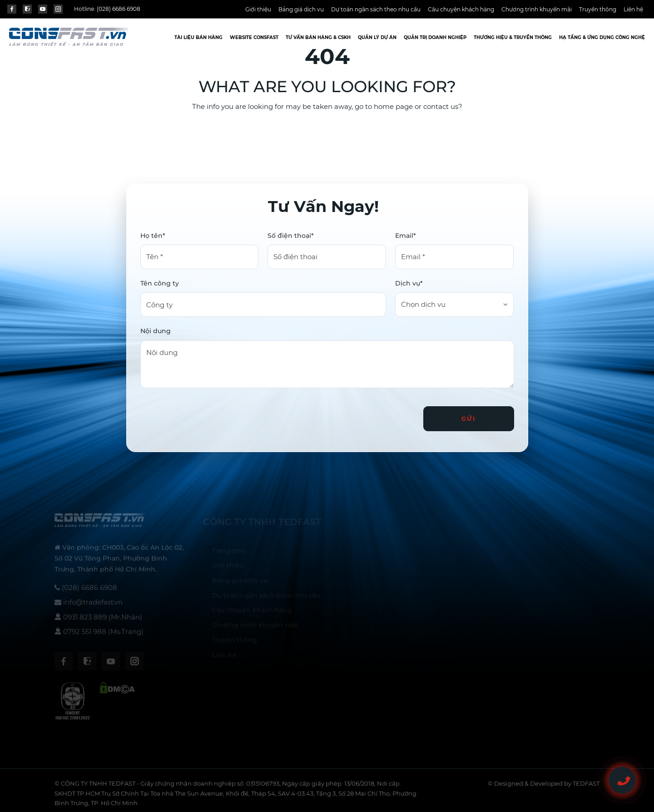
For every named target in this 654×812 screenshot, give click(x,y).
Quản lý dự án (377, 37)
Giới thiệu (258, 9)
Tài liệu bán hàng (198, 37)
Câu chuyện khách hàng (461, 9)
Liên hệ (633, 9)
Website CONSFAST (254, 37)
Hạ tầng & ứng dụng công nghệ (602, 37)
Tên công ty (160, 283)
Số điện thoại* (291, 236)
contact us (441, 106)
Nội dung (156, 331)
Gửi (469, 418)
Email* (406, 236)
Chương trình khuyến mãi (537, 9)
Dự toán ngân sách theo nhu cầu (376, 9)
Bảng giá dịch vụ (301, 9)
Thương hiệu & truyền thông (513, 37)
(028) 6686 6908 (119, 9)
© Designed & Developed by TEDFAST (544, 787)
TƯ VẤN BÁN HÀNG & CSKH (318, 37)
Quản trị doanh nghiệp (435, 37)
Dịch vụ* (409, 283)
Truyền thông (598, 9)
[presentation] (209, 415)
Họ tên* (153, 236)
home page (393, 106)
